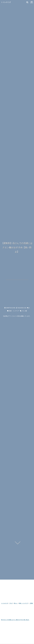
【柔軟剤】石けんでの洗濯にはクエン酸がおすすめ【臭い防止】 (17, 247)
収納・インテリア (14, 311)
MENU (32, 3)
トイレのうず (6, 2)
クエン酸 (24, 311)
